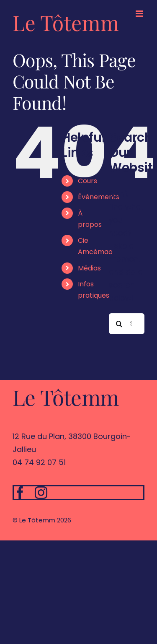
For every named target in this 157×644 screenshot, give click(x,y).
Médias (89, 268)
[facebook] (20, 493)
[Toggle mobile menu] (140, 14)
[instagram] (41, 493)
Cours (88, 181)
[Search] (119, 324)
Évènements (99, 197)
